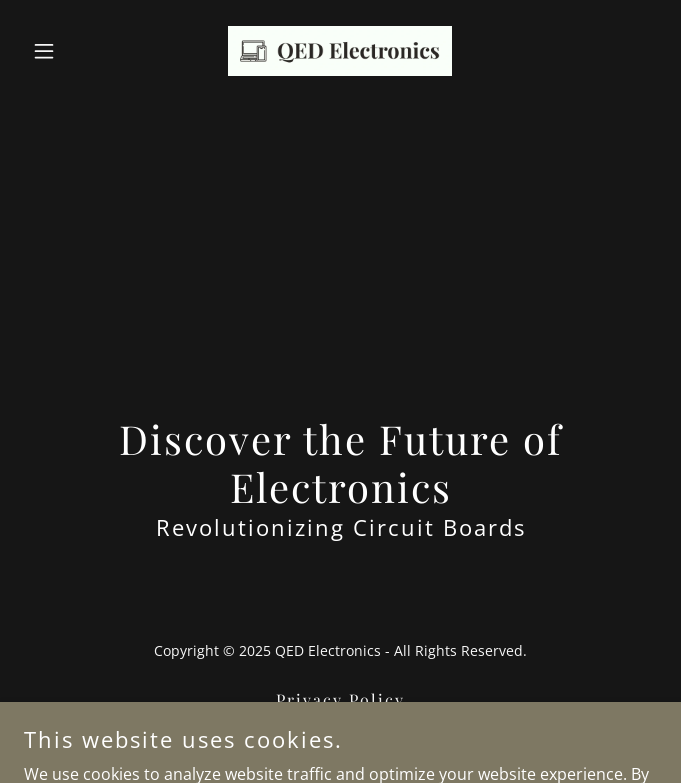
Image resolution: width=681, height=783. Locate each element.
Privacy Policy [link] (340, 699)
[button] (71, 51)
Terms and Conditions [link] (340, 728)
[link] (340, 51)
